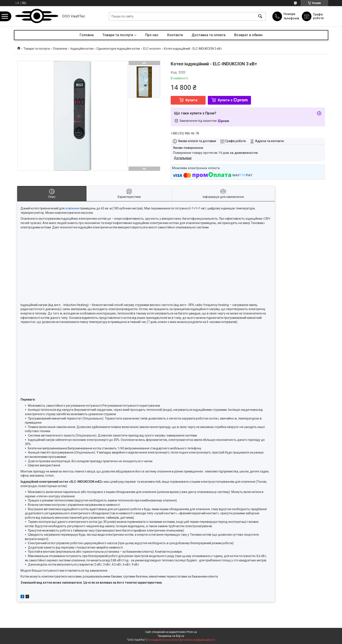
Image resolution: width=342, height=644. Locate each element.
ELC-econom (152, 49)
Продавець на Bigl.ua (171, 636)
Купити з (233, 100)
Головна (87, 35)
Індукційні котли (82, 49)
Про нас (152, 35)
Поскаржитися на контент (164, 640)
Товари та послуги (118, 35)
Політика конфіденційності (198, 640)
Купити (191, 100)
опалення (72, 208)
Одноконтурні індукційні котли (118, 49)
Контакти (175, 35)
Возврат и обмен (248, 35)
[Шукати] (260, 16)
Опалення (60, 49)
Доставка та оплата (209, 35)
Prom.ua (192, 632)
